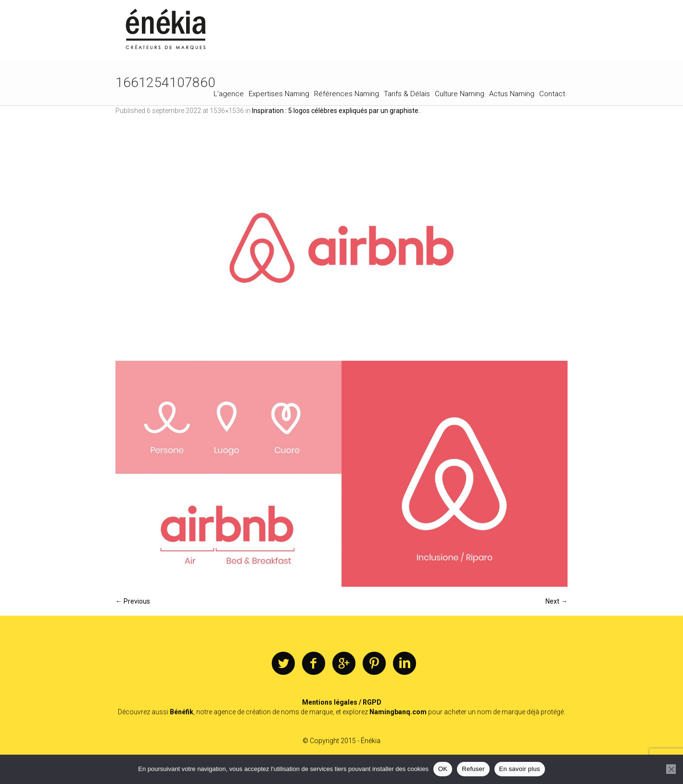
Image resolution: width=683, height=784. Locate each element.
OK (443, 769)
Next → (557, 601)
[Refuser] (671, 769)
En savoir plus (520, 769)
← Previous (133, 601)
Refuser (473, 769)
